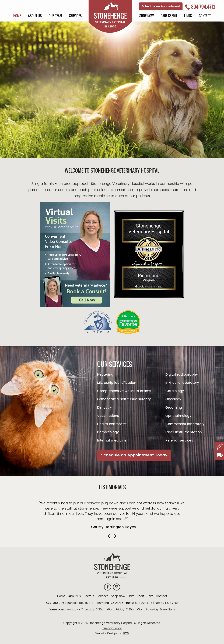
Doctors (89, 596)
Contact (205, 16)
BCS (126, 633)
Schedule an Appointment (161, 6)
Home (17, 16)
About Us (35, 16)
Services (75, 16)
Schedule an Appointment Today (134, 455)
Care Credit (169, 16)
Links (188, 16)
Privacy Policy (112, 628)
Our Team (55, 16)
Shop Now (146, 16)
